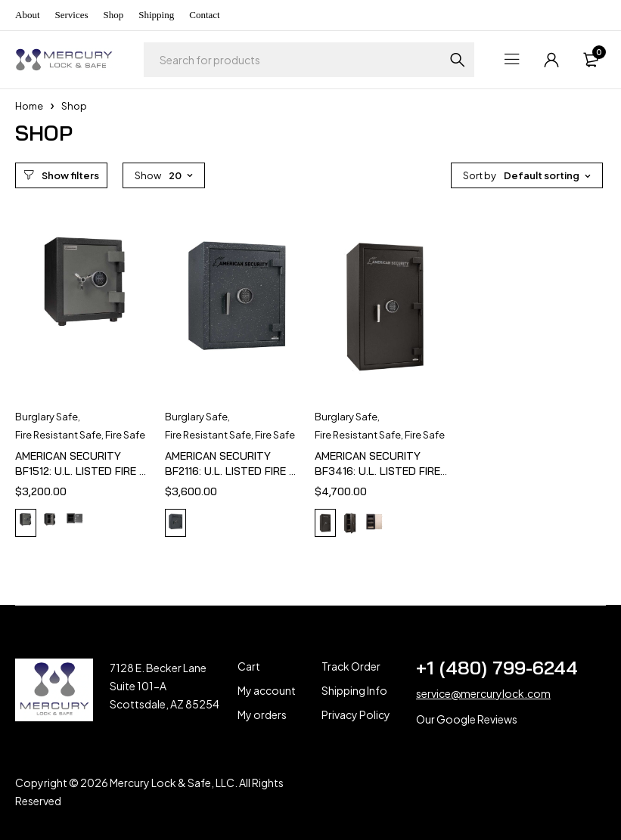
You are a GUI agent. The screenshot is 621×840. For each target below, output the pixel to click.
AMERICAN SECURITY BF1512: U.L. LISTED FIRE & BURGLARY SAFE (81, 471)
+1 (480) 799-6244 (497, 668)
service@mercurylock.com (483, 693)
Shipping (156, 15)
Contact (204, 15)
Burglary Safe (47, 417)
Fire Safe (125, 435)
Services (72, 15)
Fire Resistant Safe (58, 435)
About (28, 15)
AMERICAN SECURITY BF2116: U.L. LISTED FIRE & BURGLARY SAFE (230, 471)
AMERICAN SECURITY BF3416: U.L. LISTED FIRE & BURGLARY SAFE (377, 471)
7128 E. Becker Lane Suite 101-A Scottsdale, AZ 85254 (165, 686)
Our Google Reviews (467, 719)
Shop (114, 15)
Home (29, 106)
